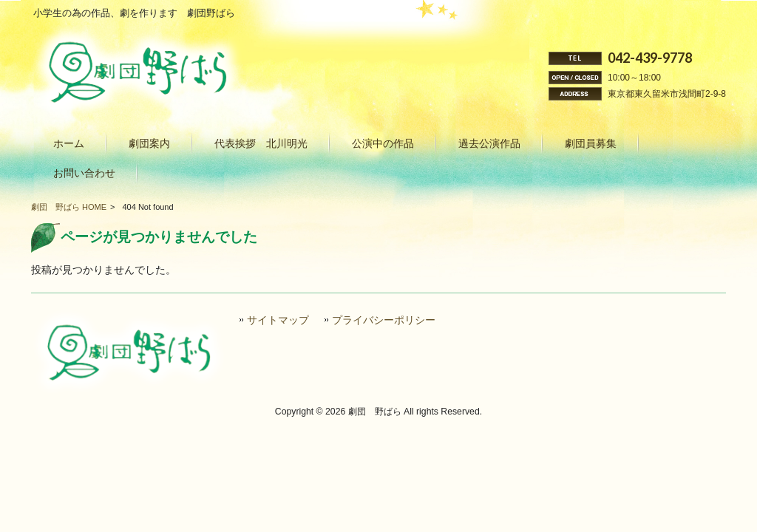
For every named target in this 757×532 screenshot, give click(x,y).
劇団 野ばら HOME (69, 207)
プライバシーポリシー (384, 320)
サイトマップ (278, 320)
